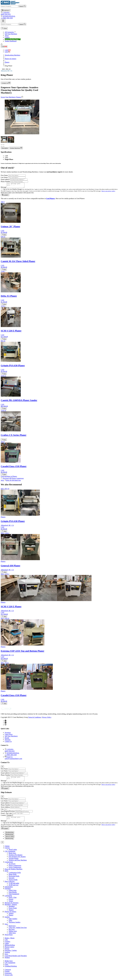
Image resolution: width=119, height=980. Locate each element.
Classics (7, 850)
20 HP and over (14, 888)
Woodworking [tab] (9, 835)
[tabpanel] (59, 893)
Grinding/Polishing (11, 969)
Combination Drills (15, 875)
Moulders (12, 909)
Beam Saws (12, 856)
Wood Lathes (13, 852)
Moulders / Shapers (11, 907)
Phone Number (5, 182)
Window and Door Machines (18, 863)
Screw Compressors (15, 870)
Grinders (7, 944)
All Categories (10, 32)
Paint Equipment (14, 896)
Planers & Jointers (10, 59)
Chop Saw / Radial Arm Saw (18, 930)
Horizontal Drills (14, 879)
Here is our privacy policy (108, 192)
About (7, 36)
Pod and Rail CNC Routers (17, 859)
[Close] (2, 768)
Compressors (9, 865)
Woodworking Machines (12, 55)
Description (5, 148)
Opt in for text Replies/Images (13, 190)
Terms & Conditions (35, 718)
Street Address (5, 809)
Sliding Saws (13, 934)
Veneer (11, 904)
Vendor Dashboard (11, 41)
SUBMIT (5, 196)
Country (3, 817)
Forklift (7, 974)
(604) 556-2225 (59, 13)
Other (10, 923)
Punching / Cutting (11, 953)
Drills (6, 873)
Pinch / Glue (13, 900)
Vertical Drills (13, 882)
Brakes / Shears (10, 941)
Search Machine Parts (13, 39)
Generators (8, 976)
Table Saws (12, 936)
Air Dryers (12, 866)
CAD (4, 47)
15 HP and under (14, 886)
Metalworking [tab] (9, 837)
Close (4, 28)
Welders (7, 960)
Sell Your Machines (11, 34)
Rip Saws (12, 932)
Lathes (7, 946)
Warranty (8, 741)
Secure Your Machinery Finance (12, 97)
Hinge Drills (13, 877)
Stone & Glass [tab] (10, 839)
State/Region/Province (8, 813)
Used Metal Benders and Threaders (16, 958)
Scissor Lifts (9, 977)
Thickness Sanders (15, 925)
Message (4, 188)
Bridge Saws (9, 963)
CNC (6, 942)
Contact (7, 37)
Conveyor (8, 972)
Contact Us (6, 83)
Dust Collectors (10, 884)
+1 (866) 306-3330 (59, 17)
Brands (7, 739)
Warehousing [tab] (9, 841)
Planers (7, 62)
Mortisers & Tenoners (12, 905)
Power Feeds (13, 911)
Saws (6, 927)
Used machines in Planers (9, 477)
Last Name (4, 177)
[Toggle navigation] (3, 21)
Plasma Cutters (9, 950)
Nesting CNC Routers (16, 857)
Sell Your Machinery (11, 737)
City (2, 811)
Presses (11, 902)
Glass (6, 967)
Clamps (7, 849)
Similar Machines (16, 148)
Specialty (12, 881)
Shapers (11, 912)
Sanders (7, 920)
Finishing (8, 891)
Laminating (8, 898)
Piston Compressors (15, 868)
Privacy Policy (47, 718)
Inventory (8, 733)
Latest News (9, 735)
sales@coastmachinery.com (61, 758)
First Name (4, 175)
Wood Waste (9, 937)
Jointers (11, 916)
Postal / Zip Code (6, 815)
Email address (5, 179)
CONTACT (6, 10)
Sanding (7, 955)
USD (7, 52)
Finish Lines (13, 893)
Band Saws (12, 928)
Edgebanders (9, 889)
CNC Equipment (10, 854)
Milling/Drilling (10, 948)
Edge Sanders (13, 921)
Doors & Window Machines (14, 872)
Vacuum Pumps (14, 861)
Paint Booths (13, 895)
